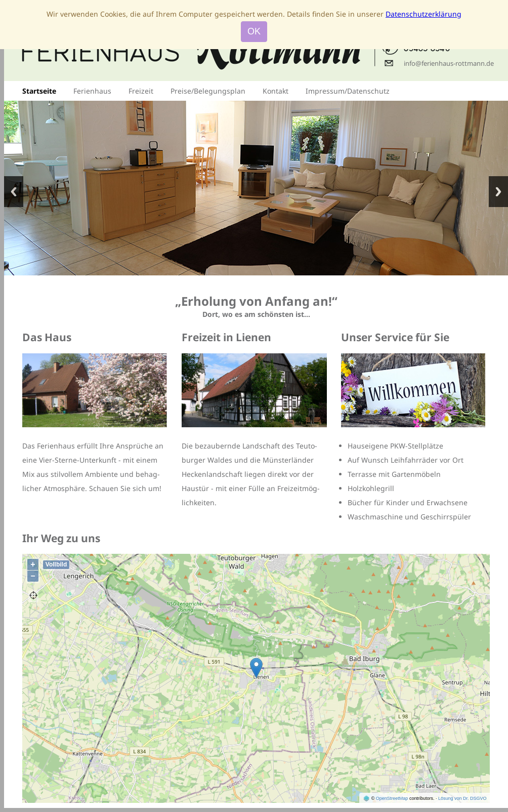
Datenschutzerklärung (424, 14)
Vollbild (56, 564)
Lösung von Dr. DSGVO (462, 798)
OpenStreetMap (392, 798)
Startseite (39, 91)
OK (254, 31)
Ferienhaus (92, 91)
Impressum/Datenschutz (348, 91)
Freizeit (141, 91)
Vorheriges (14, 192)
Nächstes (498, 192)
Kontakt (276, 91)
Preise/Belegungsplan (208, 91)
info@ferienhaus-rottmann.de (449, 63)
